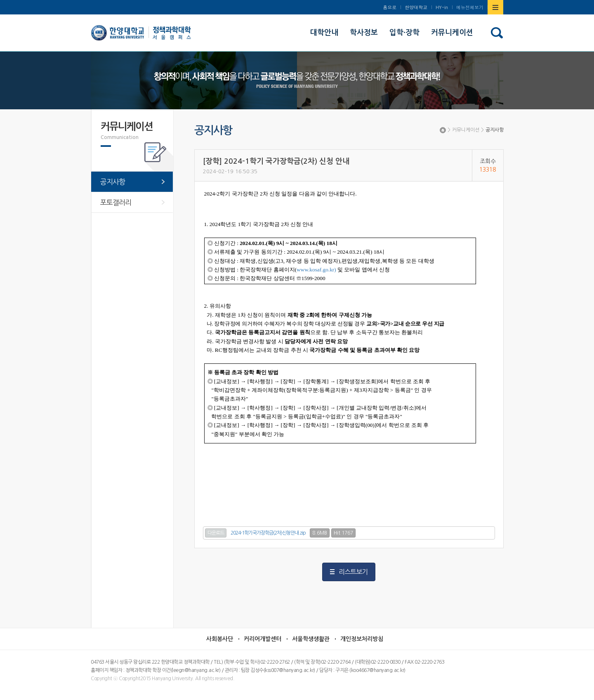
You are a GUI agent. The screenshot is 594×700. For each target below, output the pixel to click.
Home (443, 130)
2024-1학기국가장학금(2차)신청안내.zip (268, 533)
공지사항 (495, 130)
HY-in (442, 7)
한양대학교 (416, 7)
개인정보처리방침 (362, 639)
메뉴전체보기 (470, 7)
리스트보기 (353, 572)
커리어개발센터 (263, 639)
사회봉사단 (220, 639)
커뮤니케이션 (466, 130)
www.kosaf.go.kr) (316, 270)
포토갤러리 (116, 202)
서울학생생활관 (311, 639)
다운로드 (216, 533)
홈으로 (390, 7)
